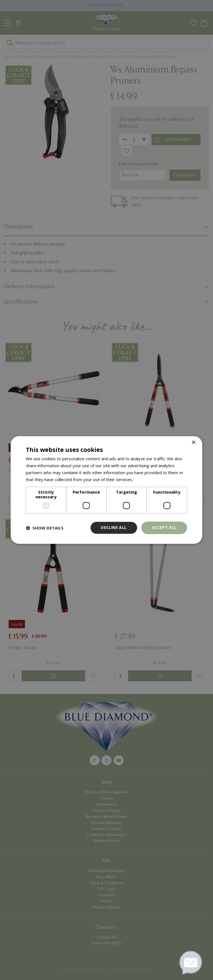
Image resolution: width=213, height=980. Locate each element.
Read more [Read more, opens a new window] (145, 479)
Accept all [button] (164, 528)
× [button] (193, 443)
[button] (45, 528)
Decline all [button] (114, 528)
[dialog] (106, 490)
